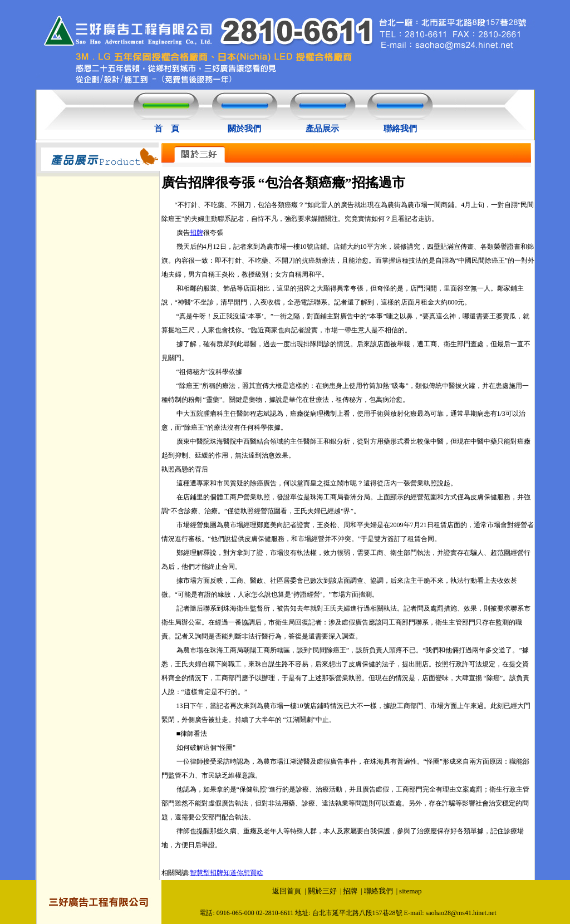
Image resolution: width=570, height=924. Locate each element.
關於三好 (322, 891)
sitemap (410, 891)
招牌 (196, 233)
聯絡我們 (400, 129)
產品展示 (322, 129)
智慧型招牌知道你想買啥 (227, 873)
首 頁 (167, 129)
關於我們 (244, 129)
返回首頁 (287, 891)
